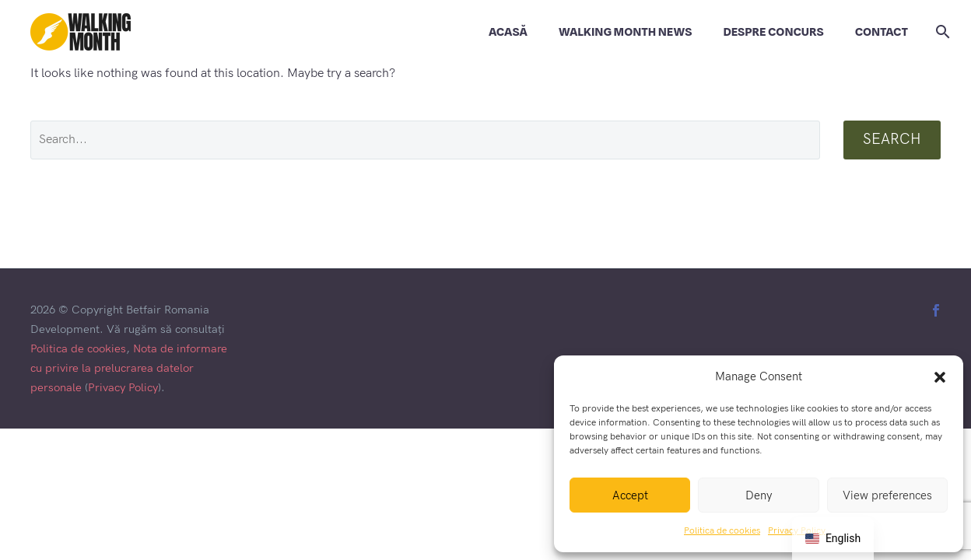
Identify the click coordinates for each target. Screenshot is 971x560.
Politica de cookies (722, 531)
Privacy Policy (123, 388)
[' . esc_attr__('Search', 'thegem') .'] (425, 140)
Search (892, 140)
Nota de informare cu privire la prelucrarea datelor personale (129, 368)
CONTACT (882, 32)
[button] (940, 377)
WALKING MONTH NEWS (625, 32)
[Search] (940, 32)
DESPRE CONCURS (773, 32)
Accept (630, 495)
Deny (759, 495)
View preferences (887, 495)
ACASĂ (508, 32)
